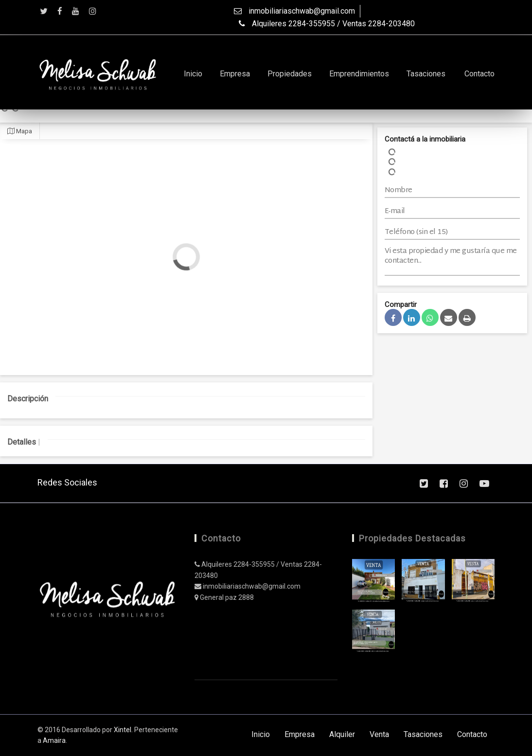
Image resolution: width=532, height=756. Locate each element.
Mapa (20, 131)
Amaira (54, 740)
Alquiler (342, 734)
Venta (379, 734)
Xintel (123, 730)
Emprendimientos (359, 74)
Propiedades (290, 74)
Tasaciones (426, 74)
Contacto (479, 74)
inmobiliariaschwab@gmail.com (294, 11)
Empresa (235, 74)
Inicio (193, 74)
